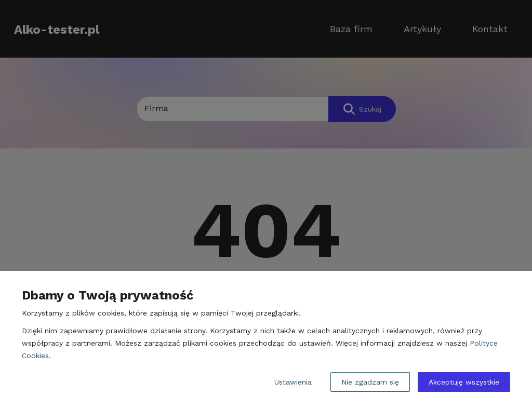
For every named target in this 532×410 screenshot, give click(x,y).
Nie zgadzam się (370, 382)
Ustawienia (293, 382)
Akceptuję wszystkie (464, 382)
